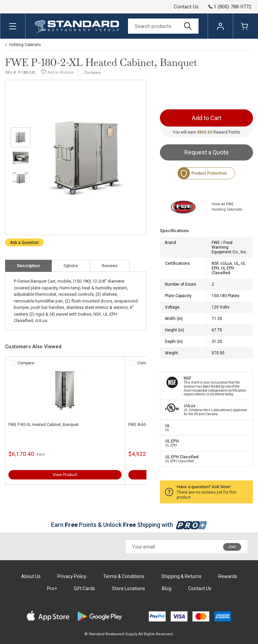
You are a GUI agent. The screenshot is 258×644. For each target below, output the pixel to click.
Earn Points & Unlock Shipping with (129, 525)
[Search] (163, 26)
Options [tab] (71, 266)
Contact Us (186, 7)
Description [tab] (28, 266)
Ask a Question (24, 243)
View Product (65, 475)
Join (232, 547)
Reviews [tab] (110, 266)
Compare (93, 73)
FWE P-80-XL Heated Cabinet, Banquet (44, 425)
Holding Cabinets (25, 45)
